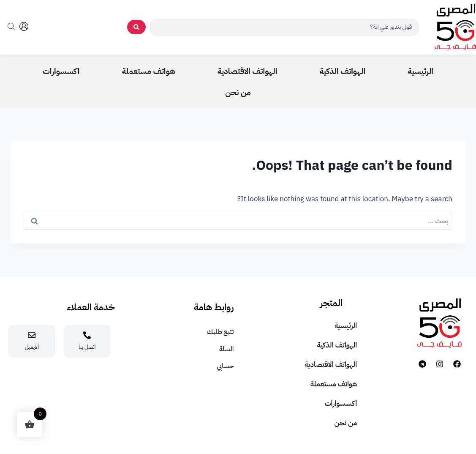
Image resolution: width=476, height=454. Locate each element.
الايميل (32, 347)
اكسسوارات (341, 403)
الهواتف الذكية (337, 345)
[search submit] (136, 27)
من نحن (346, 423)
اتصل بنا (87, 347)
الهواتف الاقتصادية (331, 365)
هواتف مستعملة (334, 384)
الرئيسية (346, 326)
